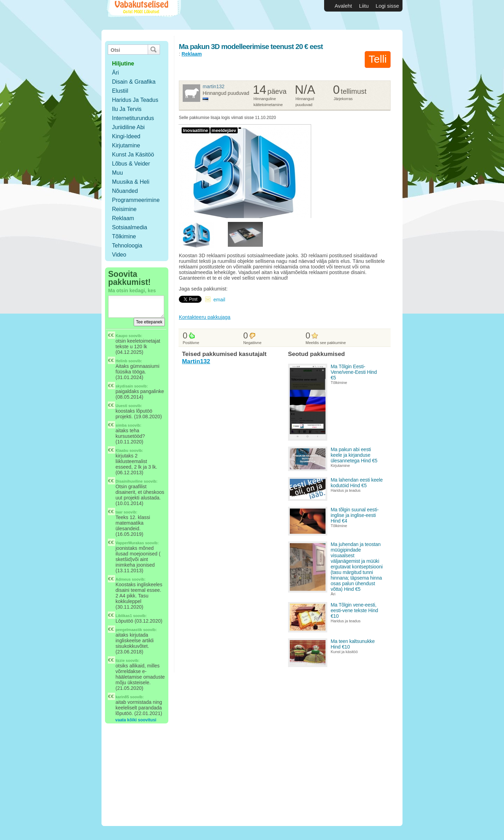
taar (119, 512)
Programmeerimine (136, 200)
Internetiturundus (133, 118)
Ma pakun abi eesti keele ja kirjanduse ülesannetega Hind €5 (354, 455)
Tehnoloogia (127, 246)
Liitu (364, 6)
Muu (117, 173)
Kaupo (121, 336)
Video (119, 255)
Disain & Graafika (134, 82)
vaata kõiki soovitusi (136, 720)
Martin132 (213, 86)
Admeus (123, 579)
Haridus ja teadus (135, 100)
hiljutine (123, 64)
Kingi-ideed (126, 136)
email (219, 300)
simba (121, 425)
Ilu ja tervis (127, 109)
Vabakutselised (143, 15)
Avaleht (343, 6)
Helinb (121, 361)
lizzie (120, 660)
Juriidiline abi (128, 127)
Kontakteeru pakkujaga (205, 317)
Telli (378, 59)
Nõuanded (125, 191)
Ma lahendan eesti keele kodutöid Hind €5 (357, 483)
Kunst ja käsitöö (133, 155)
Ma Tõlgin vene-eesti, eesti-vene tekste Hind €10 (355, 610)
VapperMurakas (130, 543)
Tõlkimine (124, 236)
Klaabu (122, 450)
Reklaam (123, 218)
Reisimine (124, 209)
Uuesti (121, 406)
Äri (115, 73)
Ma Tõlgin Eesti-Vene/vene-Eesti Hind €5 (354, 372)
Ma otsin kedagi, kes (132, 290)
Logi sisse (387, 6)
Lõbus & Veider (131, 164)
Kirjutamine (126, 145)
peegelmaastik (129, 630)
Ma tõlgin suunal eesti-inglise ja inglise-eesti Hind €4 (355, 515)
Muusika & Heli (131, 182)
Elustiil (120, 91)
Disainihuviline (129, 481)
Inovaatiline (196, 130)
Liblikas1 (124, 616)
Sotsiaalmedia (130, 227)
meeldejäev (224, 130)
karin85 (122, 697)
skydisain (124, 386)
